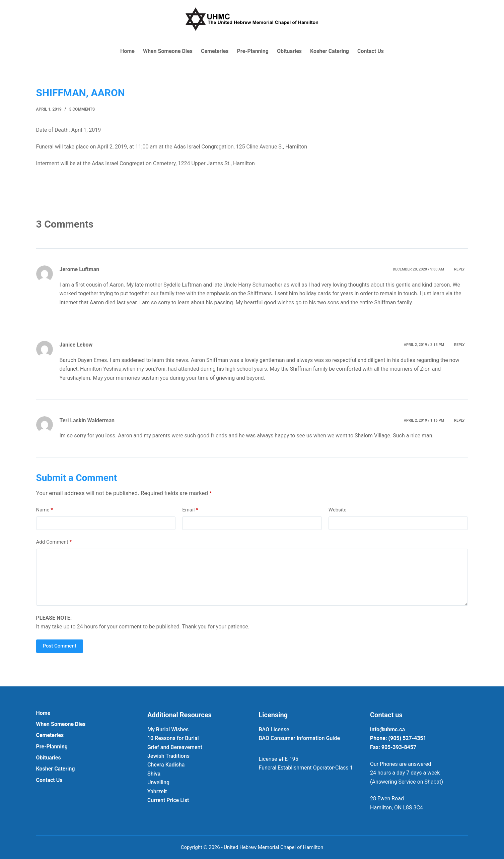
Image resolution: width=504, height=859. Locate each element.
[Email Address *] (252, 417)
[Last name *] (252, 468)
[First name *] (252, 442)
